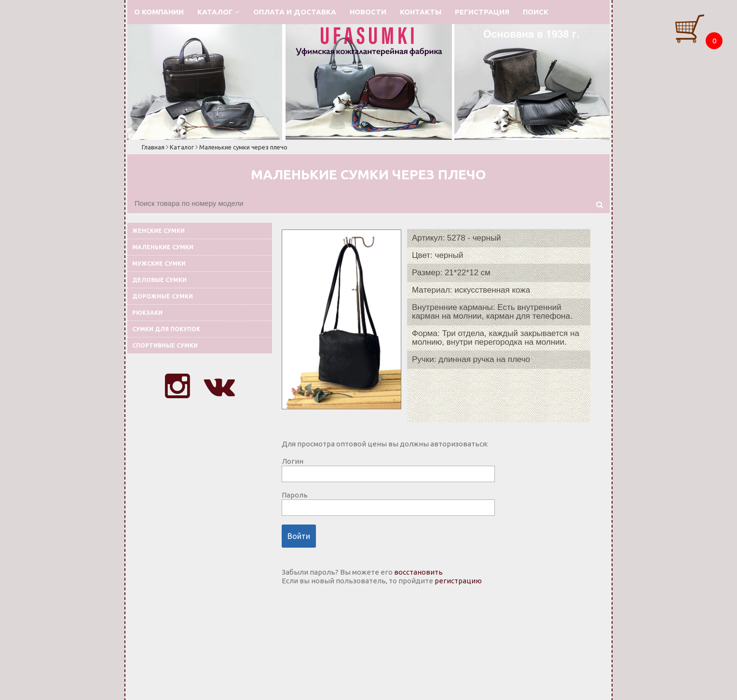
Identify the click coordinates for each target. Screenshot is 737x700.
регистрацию (458, 581)
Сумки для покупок (166, 329)
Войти (299, 536)
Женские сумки (158, 231)
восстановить (418, 572)
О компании (159, 12)
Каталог (218, 12)
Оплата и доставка (295, 12)
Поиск (536, 12)
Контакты (421, 12)
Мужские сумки (159, 263)
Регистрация (482, 12)
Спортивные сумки (165, 345)
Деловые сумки (159, 280)
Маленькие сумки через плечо (243, 147)
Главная (153, 147)
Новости (368, 12)
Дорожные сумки (163, 296)
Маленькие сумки (163, 247)
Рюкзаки (147, 313)
